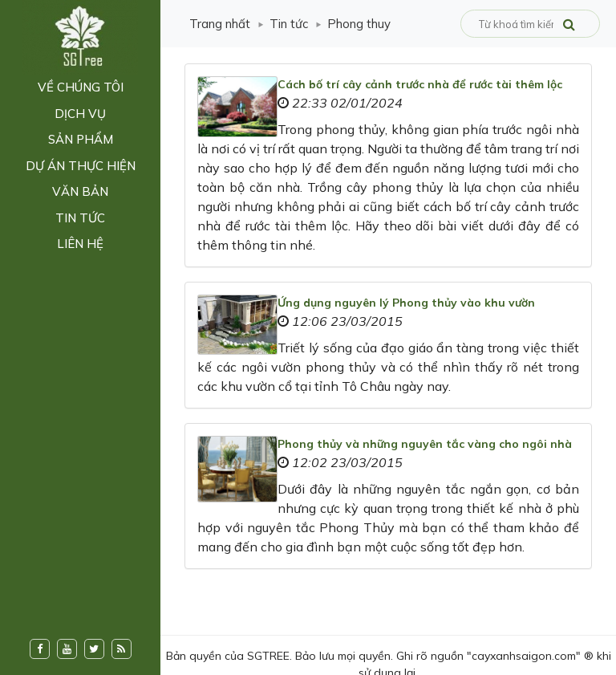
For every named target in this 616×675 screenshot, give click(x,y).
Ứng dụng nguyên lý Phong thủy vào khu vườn (406, 303)
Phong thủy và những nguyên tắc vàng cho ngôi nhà (425, 444)
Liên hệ (80, 244)
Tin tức (80, 218)
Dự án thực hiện (81, 166)
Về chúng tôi (81, 87)
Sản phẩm (81, 139)
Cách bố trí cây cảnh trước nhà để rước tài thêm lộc (420, 84)
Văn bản (80, 191)
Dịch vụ (80, 114)
